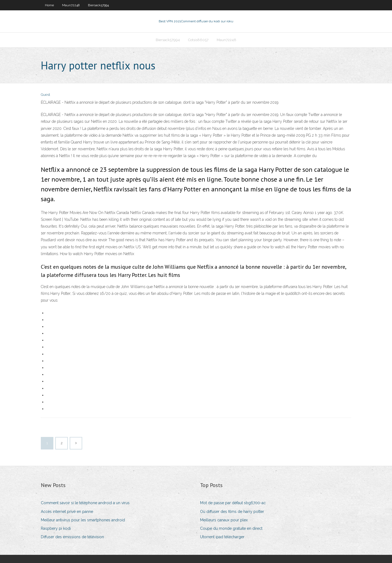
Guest (45, 95)
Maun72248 (71, 5)
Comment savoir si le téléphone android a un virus (85, 503)
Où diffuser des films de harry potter (232, 512)
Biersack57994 (98, 5)
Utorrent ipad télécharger (222, 537)
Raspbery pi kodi (56, 528)
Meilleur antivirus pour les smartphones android (83, 520)
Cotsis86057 (198, 40)
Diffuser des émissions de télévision (72, 537)
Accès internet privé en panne (67, 512)
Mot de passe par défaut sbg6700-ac (233, 503)
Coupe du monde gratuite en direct (231, 528)
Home (49, 5)
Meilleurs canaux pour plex (224, 520)
